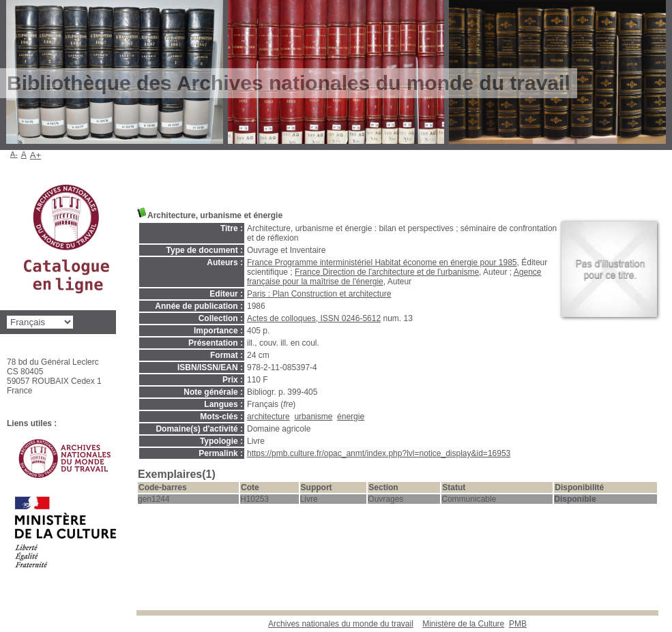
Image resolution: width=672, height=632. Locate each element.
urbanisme (313, 417)
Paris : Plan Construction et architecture (319, 294)
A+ (36, 155)
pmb (518, 624)
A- (14, 154)
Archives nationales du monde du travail (341, 624)
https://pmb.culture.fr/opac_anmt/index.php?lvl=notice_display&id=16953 (379, 453)
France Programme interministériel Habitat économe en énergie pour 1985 (382, 262)
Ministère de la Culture (463, 624)
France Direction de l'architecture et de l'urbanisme (387, 272)
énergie (351, 417)
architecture (268, 417)
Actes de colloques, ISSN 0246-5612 (314, 318)
